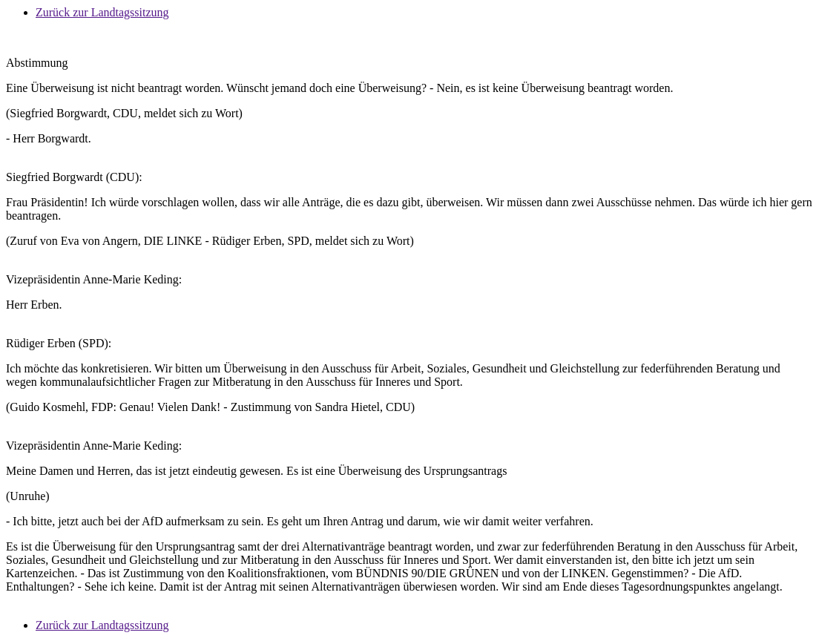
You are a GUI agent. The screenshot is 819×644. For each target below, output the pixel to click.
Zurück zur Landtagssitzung (102, 12)
